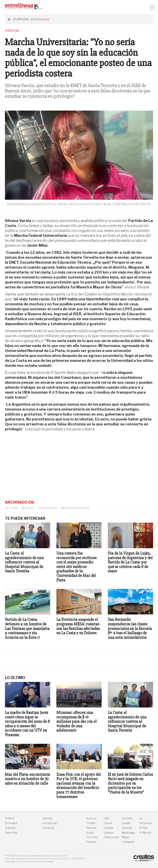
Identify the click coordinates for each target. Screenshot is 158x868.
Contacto (49, 828)
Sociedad (44, 19)
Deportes (11, 833)
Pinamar (91, 842)
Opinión (48, 818)
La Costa (11, 508)
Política (10, 818)
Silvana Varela (48, 508)
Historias (28, 508)
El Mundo (145, 833)
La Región (128, 842)
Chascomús (111, 837)
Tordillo (91, 823)
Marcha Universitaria (75, 508)
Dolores (91, 818)
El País (144, 828)
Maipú (126, 837)
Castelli (109, 828)
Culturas (10, 828)
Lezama (109, 833)
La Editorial (50, 823)
